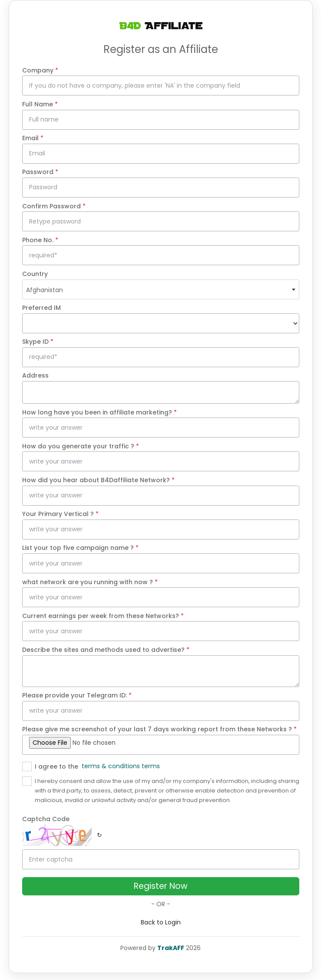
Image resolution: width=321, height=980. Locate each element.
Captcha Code (46, 819)
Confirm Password (54, 206)
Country (35, 274)
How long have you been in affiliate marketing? (99, 412)
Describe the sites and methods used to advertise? (106, 650)
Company (40, 70)
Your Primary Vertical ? (60, 514)
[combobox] (161, 289)
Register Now (161, 886)
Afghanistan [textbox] (45, 290)
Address (35, 375)
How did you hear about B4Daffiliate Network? (98, 480)
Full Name (40, 104)
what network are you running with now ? (90, 582)
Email (33, 138)
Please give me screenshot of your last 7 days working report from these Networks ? (159, 729)
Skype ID (38, 342)
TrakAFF (171, 948)
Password (40, 172)
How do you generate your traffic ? (81, 446)
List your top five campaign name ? (80, 548)
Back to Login (161, 922)
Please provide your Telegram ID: (77, 695)
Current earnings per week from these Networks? (103, 616)
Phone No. (40, 240)
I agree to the (56, 766)
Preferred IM (41, 308)
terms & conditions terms (121, 766)
